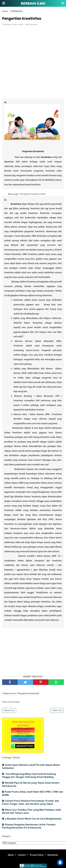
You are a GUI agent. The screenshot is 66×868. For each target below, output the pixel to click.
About (11, 855)
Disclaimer (53, 855)
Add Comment (31, 24)
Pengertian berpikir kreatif (32, 194)
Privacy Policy (37, 855)
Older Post (57, 710)
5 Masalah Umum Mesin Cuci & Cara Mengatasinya (33, 819)
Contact (22, 855)
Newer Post (9, 710)
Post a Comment (11, 702)
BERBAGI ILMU (33, 3)
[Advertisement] (33, 62)
